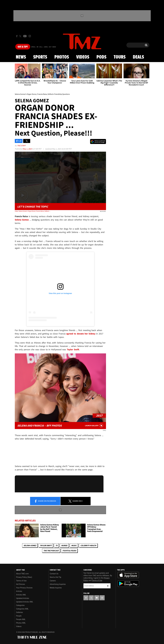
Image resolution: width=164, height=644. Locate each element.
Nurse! (64, 545)
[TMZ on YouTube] (97, 598)
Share (45, 501)
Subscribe (108, 586)
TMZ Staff (21, 146)
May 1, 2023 (27, 149)
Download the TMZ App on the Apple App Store (128, 575)
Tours (120, 57)
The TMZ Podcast (51, 551)
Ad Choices (21, 584)
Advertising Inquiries (58, 584)
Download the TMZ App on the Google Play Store (128, 584)
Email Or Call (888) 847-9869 (44, 47)
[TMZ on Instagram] (30, 36)
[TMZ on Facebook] (17, 36)
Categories (20, 605)
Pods (101, 57)
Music (74, 545)
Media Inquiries (56, 588)
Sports (40, 57)
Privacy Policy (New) (24, 577)
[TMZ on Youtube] (25, 36)
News (21, 57)
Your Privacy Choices (24, 588)
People (19, 616)
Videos (83, 57)
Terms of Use (21, 581)
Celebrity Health (88, 545)
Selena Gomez (30, 545)
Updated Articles (23, 598)
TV (57, 545)
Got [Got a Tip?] (23, 47)
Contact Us (54, 574)
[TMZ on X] (21, 36)
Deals (138, 57)
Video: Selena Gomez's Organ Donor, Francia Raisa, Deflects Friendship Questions (33, 211)
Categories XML (22, 609)
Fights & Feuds (69, 551)
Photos (62, 57)
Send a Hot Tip (55, 577)
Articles (19, 591)
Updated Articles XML (25, 602)
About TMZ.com (22, 574)
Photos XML (21, 623)
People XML (21, 619)
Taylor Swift (46, 545)
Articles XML (21, 595)
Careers (53, 581)
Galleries (20, 612)
